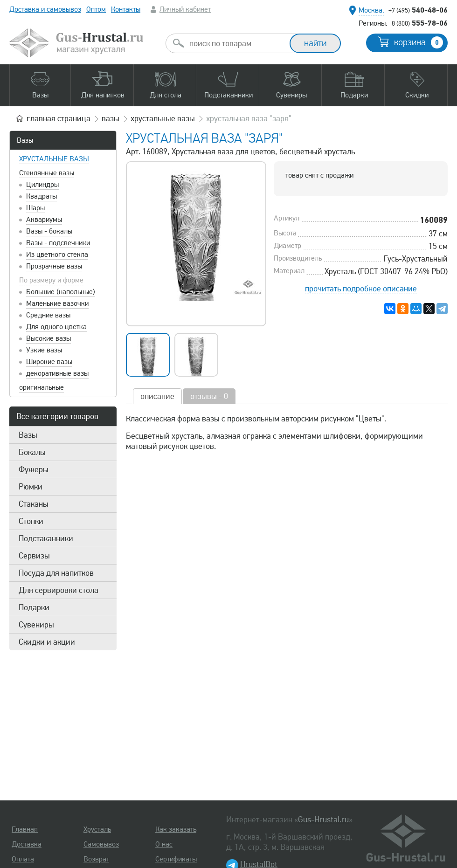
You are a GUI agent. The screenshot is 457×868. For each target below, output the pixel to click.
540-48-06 (418, 10)
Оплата (23, 859)
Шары (35, 208)
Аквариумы (44, 220)
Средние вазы (48, 315)
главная (59, 118)
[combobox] (236, 43)
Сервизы (34, 556)
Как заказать (176, 829)
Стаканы (34, 504)
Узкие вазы (44, 350)
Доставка (27, 844)
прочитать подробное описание (361, 289)
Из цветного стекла (57, 255)
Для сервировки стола (59, 590)
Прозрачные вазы (54, 266)
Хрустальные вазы (54, 159)
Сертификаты (176, 859)
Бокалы (32, 452)
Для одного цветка (56, 327)
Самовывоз (101, 844)
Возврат (96, 859)
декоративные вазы (57, 373)
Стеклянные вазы (47, 173)
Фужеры (34, 469)
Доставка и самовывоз (45, 9)
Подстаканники (46, 538)
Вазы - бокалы (49, 231)
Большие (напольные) (61, 292)
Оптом (96, 9)
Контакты (126, 9)
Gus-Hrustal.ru (323, 820)
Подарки (34, 607)
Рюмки (31, 487)
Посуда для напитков (56, 573)
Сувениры (36, 625)
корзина (419, 42)
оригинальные (42, 387)
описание (157, 396)
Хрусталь (97, 829)
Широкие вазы (49, 362)
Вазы (25, 140)
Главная (25, 829)
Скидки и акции (47, 642)
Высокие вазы (48, 338)
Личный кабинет (185, 9)
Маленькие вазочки (57, 303)
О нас (164, 844)
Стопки (31, 521)
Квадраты (42, 196)
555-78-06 (420, 23)
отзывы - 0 (209, 396)
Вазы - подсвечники (58, 243)
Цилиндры (42, 185)
